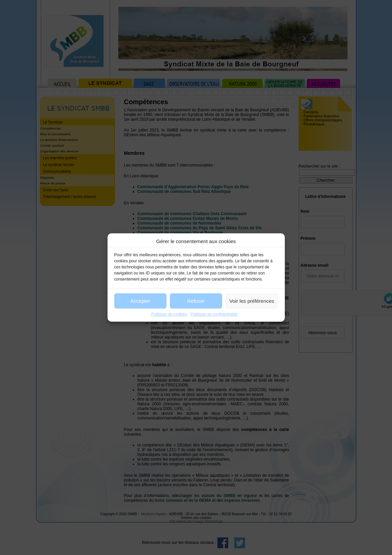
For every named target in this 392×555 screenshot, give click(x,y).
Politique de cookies (169, 314)
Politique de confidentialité (214, 314)
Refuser (196, 301)
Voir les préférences (252, 301)
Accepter (140, 301)
